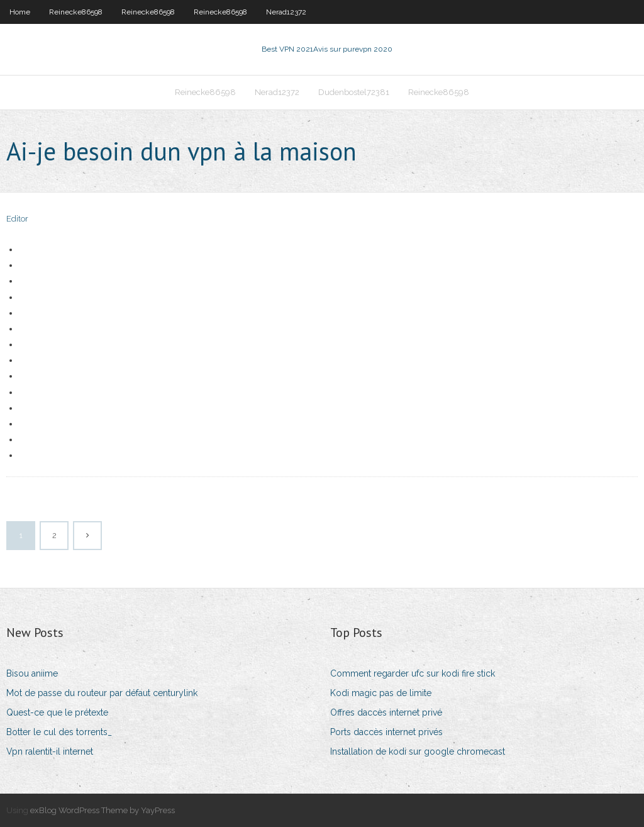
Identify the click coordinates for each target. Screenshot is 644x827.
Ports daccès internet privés (386, 732)
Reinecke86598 (76, 12)
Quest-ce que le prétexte (57, 712)
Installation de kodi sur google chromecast (418, 751)
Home (20, 12)
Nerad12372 (286, 12)
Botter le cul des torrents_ (59, 732)
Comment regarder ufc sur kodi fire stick (413, 673)
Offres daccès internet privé (386, 712)
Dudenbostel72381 (354, 92)
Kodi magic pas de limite (381, 693)
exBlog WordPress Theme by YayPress (103, 810)
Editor (17, 219)
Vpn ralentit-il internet (50, 751)
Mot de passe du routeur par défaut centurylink (102, 693)
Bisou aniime (32, 673)
